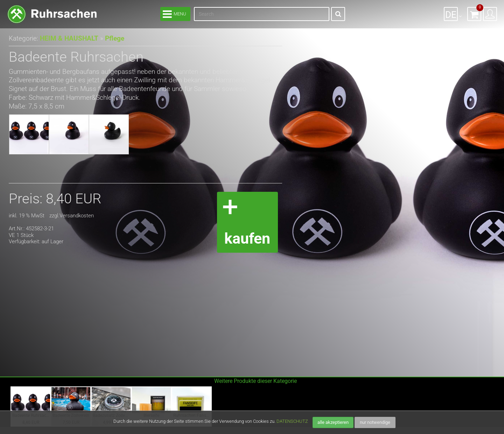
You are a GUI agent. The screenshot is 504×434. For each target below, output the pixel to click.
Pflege (110, 38)
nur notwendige (375, 422)
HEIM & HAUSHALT (67, 38)
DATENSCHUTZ (292, 421)
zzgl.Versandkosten (72, 216)
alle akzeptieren (333, 422)
